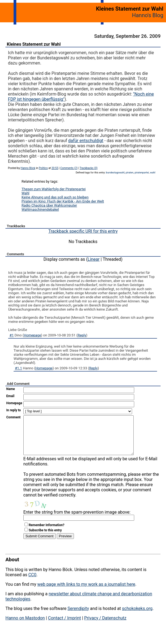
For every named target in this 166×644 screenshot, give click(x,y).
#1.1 (18, 368)
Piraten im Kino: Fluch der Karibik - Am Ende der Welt (63, 201)
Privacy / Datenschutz (105, 626)
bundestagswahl (115, 172)
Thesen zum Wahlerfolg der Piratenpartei (54, 189)
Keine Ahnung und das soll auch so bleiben (55, 197)
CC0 (32, 583)
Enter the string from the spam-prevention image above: (77, 520)
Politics (43, 168)
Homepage (33, 335)
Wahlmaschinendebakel (40, 209)
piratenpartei (142, 172)
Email (10, 396)
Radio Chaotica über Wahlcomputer (49, 205)
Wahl (25, 193)
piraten (130, 172)
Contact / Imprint (65, 626)
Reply (82, 335)
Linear (94, 259)
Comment (13, 417)
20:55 (55, 168)
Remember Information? (47, 533)
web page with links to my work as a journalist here (86, 592)
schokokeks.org (137, 617)
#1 (12, 335)
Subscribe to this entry (45, 538)
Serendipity (78, 617)
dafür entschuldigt (86, 141)
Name (11, 389)
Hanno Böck (28, 168)
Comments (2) (69, 168)
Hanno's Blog (148, 15)
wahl (153, 172)
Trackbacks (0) (89, 168)
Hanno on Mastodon (25, 626)
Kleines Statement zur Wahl (34, 44)
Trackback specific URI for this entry (83, 231)
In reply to (14, 410)
